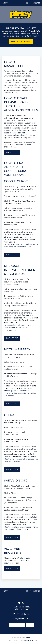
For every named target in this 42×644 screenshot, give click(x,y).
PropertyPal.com (30, 641)
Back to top (12, 152)
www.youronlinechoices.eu (16, 130)
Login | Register (33, 3)
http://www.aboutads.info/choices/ (19, 135)
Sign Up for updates (21, 41)
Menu (5, 3)
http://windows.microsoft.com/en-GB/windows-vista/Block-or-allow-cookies (19, 328)
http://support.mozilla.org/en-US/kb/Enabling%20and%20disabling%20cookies (20, 393)
